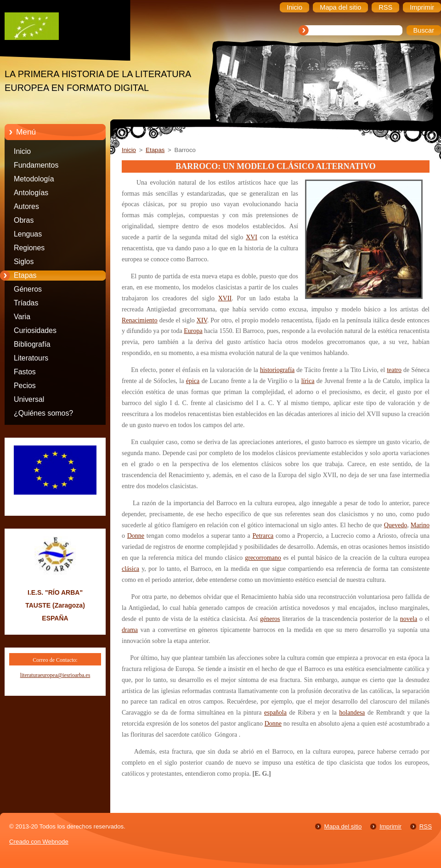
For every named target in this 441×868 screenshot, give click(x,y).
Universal (29, 399)
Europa (193, 331)
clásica (130, 569)
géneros (270, 619)
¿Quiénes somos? (43, 413)
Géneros (28, 289)
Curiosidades (35, 330)
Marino (420, 525)
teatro (394, 370)
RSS (426, 826)
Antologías (31, 193)
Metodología (34, 179)
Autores (26, 206)
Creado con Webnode (39, 842)
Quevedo (396, 525)
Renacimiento (140, 320)
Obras (24, 220)
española (275, 713)
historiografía (277, 370)
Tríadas (26, 303)
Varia (22, 317)
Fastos (25, 372)
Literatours (31, 358)
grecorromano (263, 558)
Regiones (29, 248)
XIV (202, 320)
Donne (136, 536)
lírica (308, 381)
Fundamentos (36, 165)
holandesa (352, 713)
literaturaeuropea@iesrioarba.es (55, 675)
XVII (225, 298)
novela (409, 619)
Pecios (25, 386)
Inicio (22, 151)
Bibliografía (32, 344)
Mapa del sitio (343, 826)
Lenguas (28, 234)
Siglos (24, 262)
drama (130, 630)
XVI (252, 237)
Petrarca (263, 536)
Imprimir (390, 826)
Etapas (25, 275)
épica (193, 381)
